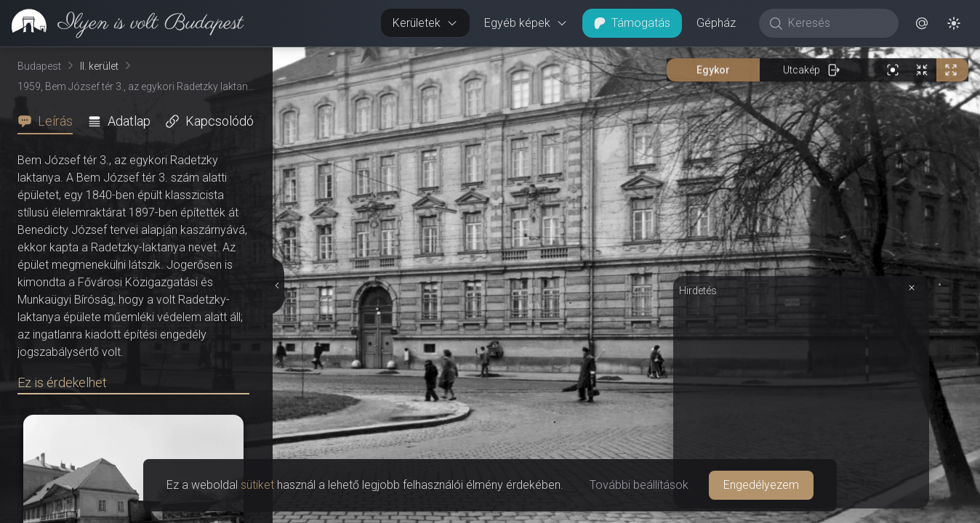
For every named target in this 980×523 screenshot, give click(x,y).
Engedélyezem (761, 485)
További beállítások (639, 485)
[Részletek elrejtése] (277, 285)
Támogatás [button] (632, 23)
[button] (922, 23)
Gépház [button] (716, 23)
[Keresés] (836, 23)
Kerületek (425, 23)
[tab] (49, 121)
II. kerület (99, 66)
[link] (122, 23)
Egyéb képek (526, 23)
